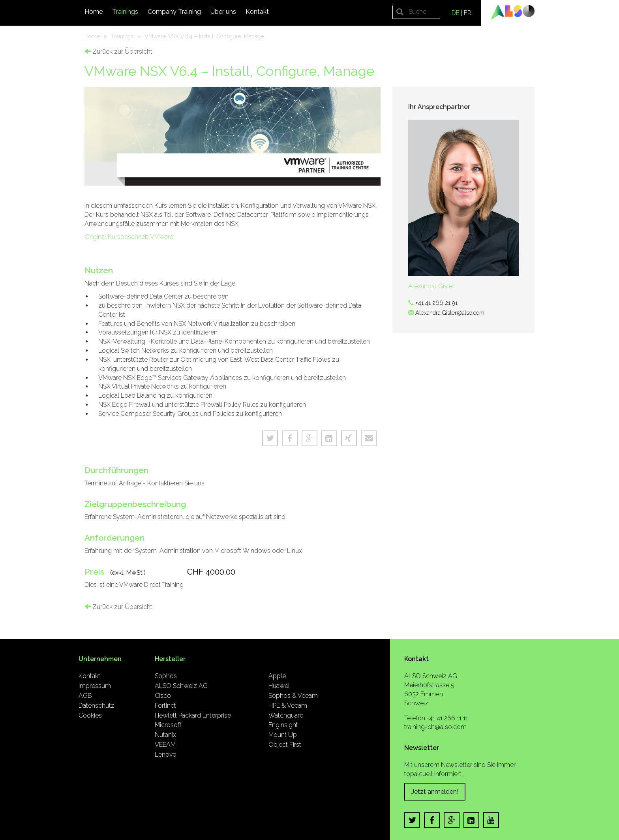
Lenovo (166, 754)
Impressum (95, 686)
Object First (285, 745)
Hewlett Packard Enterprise (193, 715)
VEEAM (165, 745)
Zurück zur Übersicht (118, 52)
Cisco (163, 696)
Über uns (223, 12)
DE (456, 13)
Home (94, 12)
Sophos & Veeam (293, 696)
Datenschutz (97, 706)
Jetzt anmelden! (435, 792)
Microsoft (168, 725)
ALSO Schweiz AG (181, 686)
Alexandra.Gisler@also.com (450, 313)
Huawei (279, 686)
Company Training (174, 12)
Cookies (90, 715)
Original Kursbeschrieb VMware (129, 237)
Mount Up (283, 735)
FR (468, 13)
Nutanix (165, 735)
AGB (85, 696)
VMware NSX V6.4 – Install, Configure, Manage (204, 36)
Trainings (125, 12)
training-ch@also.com (435, 727)
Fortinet (165, 706)
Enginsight (283, 725)
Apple (277, 676)
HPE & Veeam (288, 706)
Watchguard (286, 715)
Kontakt (257, 12)
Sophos (166, 676)
